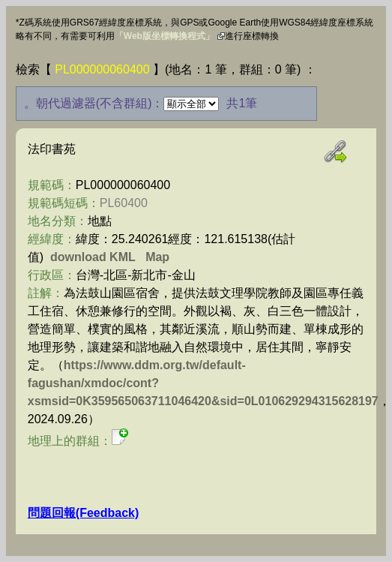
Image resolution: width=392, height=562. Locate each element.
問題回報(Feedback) (83, 513)
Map (157, 257)
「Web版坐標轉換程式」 (165, 36)
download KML (93, 257)
